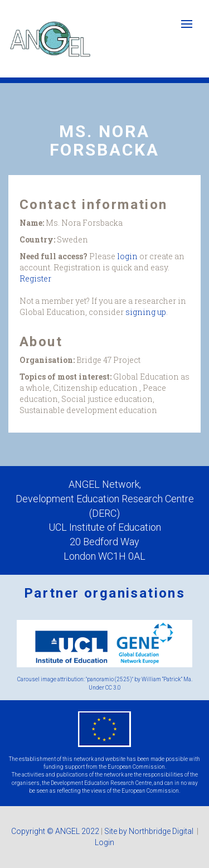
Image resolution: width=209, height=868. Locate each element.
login (127, 256)
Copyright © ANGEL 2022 (55, 831)
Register (35, 278)
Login (104, 842)
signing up (146, 312)
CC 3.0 (113, 688)
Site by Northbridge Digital (150, 831)
